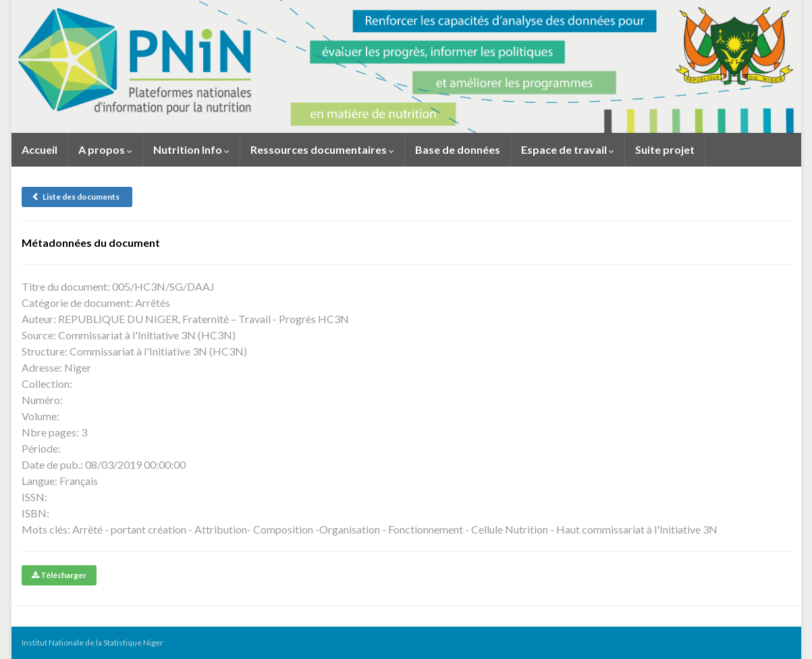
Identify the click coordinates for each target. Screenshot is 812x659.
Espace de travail (568, 149)
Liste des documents (77, 197)
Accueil (39, 149)
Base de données (458, 149)
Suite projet (665, 149)
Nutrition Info (191, 149)
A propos (105, 149)
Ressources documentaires (322, 149)
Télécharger (59, 575)
